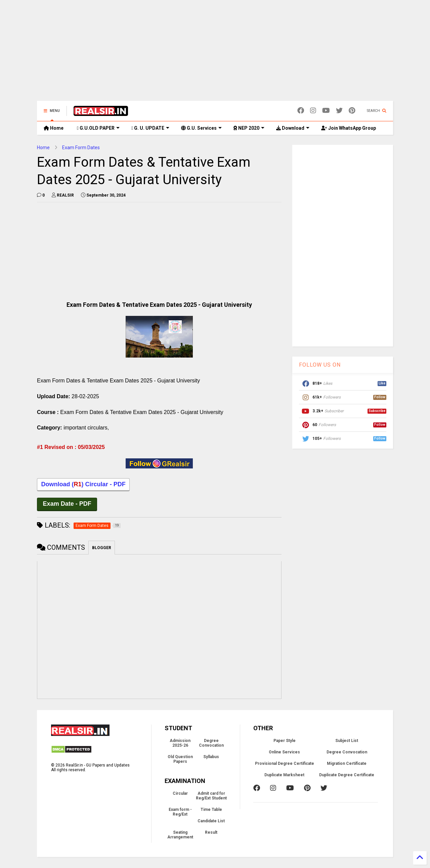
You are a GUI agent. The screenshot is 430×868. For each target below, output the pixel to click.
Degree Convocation (211, 744)
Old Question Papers (180, 760)
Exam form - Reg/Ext (180, 813)
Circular (180, 794)
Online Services (284, 753)
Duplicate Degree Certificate (347, 776)
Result (211, 833)
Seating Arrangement (180, 836)
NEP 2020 (249, 128)
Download (293, 128)
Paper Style (285, 742)
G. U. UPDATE (150, 128)
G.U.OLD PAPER (98, 128)
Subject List (347, 742)
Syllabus (211, 758)
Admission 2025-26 (180, 744)
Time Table (211, 811)
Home (54, 128)
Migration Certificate (347, 764)
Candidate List (211, 822)
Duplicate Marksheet (284, 776)
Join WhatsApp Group (349, 128)
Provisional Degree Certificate (285, 764)
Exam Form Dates (81, 148)
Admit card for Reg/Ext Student (211, 797)
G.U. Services (201, 128)
